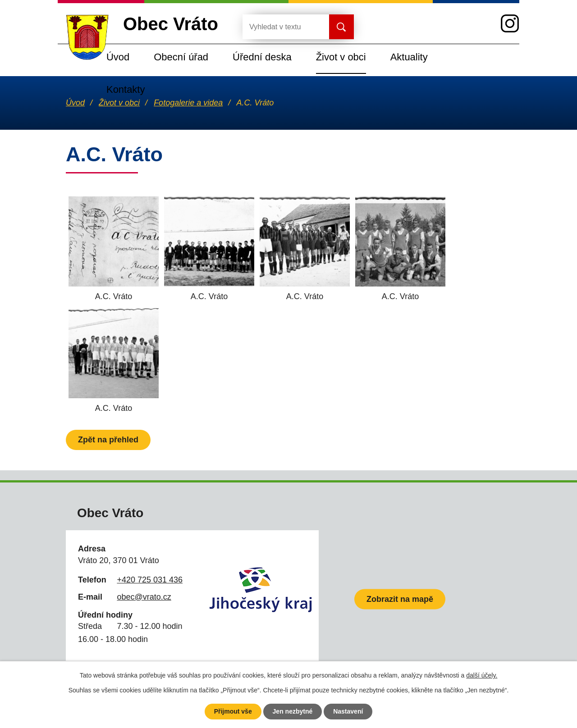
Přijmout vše (233, 711)
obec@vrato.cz (144, 597)
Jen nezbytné (293, 711)
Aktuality (409, 57)
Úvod (118, 57)
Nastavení (348, 711)
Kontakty (126, 89)
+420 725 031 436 (150, 580)
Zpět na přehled (108, 440)
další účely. (482, 675)
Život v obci (341, 57)
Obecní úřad (181, 57)
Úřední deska (262, 57)
